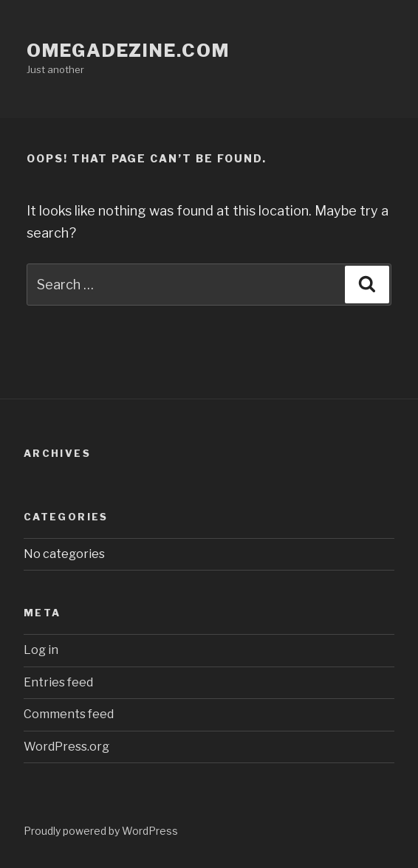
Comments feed (69, 714)
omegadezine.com (128, 51)
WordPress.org (66, 747)
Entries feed (58, 682)
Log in (41, 650)
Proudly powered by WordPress (101, 831)
